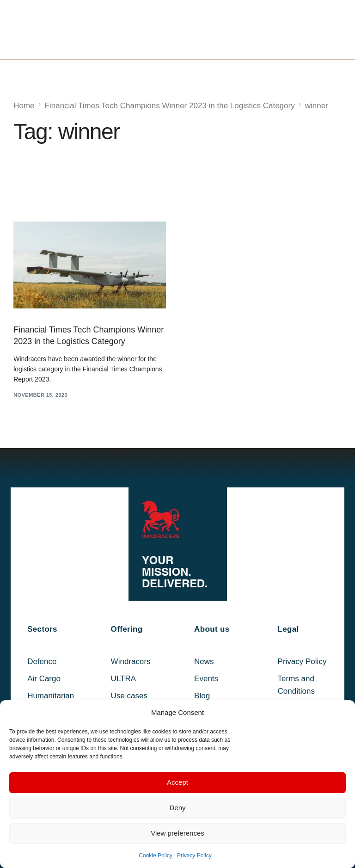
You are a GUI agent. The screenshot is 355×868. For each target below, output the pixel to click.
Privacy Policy (194, 856)
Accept (177, 782)
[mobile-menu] (318, 30)
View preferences (177, 833)
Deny (177, 808)
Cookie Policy (156, 856)
